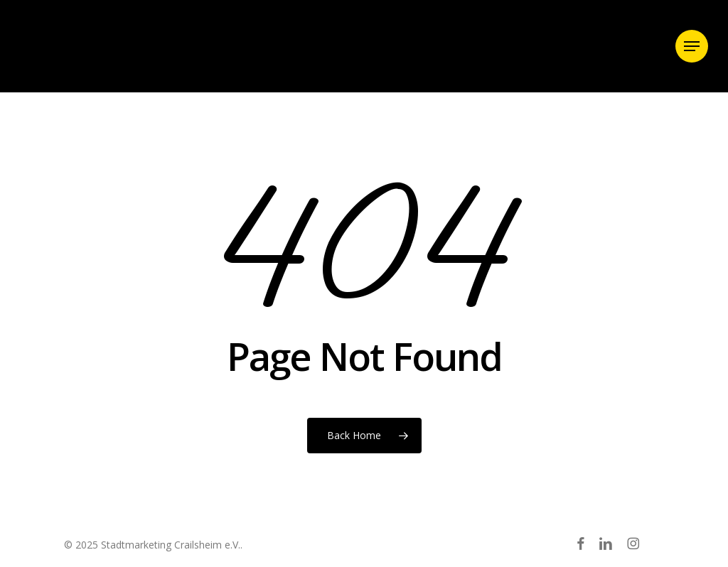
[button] (692, 47)
